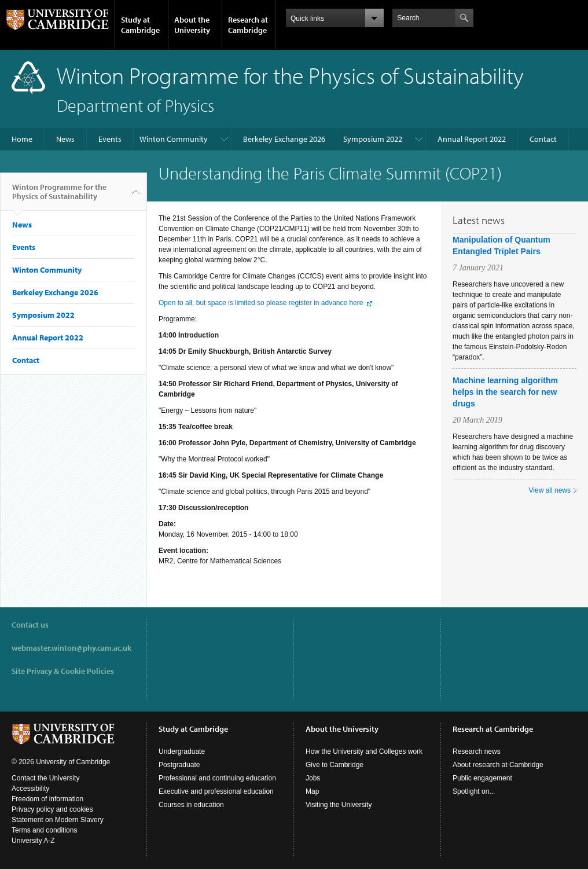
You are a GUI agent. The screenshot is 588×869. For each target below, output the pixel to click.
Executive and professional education (216, 791)
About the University (192, 25)
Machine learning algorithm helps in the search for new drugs (505, 392)
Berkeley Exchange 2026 (284, 139)
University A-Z (33, 841)
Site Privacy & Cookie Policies (63, 671)
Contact (543, 139)
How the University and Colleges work (364, 751)
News (65, 139)
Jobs (313, 778)
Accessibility (30, 789)
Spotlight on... (474, 791)
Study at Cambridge (140, 25)
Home (22, 139)
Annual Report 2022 (472, 139)
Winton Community (174, 139)
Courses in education (191, 805)
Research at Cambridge (248, 25)
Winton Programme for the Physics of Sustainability (59, 196)
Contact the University (45, 778)
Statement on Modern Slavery (58, 820)
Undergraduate (182, 751)
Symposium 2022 (373, 139)
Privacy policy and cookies (52, 809)
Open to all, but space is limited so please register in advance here (261, 303)
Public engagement (482, 778)
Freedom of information (47, 799)
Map (312, 791)
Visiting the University (339, 805)
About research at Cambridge (498, 765)
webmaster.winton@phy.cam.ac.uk (71, 648)
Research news (477, 751)
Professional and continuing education (217, 778)
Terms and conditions (44, 830)
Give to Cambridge (335, 765)
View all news (550, 490)
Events (110, 139)
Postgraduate (179, 765)
